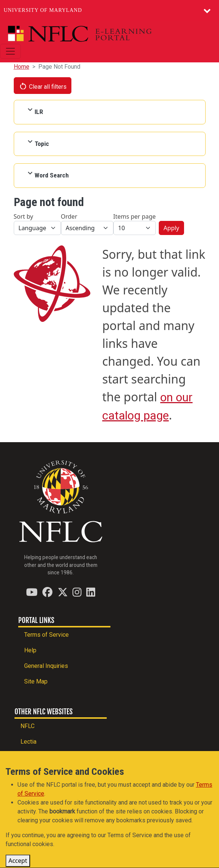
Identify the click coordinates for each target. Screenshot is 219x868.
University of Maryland (43, 10)
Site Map (36, 681)
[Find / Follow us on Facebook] (47, 592)
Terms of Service (46, 635)
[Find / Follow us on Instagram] (77, 592)
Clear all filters (43, 86)
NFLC (28, 726)
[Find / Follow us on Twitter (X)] (63, 592)
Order (69, 216)
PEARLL (31, 757)
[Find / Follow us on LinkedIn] (91, 592)
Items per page (135, 216)
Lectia (28, 742)
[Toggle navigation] (10, 51)
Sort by (24, 216)
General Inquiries (46, 666)
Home (22, 67)
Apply (171, 228)
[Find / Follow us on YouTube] (32, 592)
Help (30, 650)
